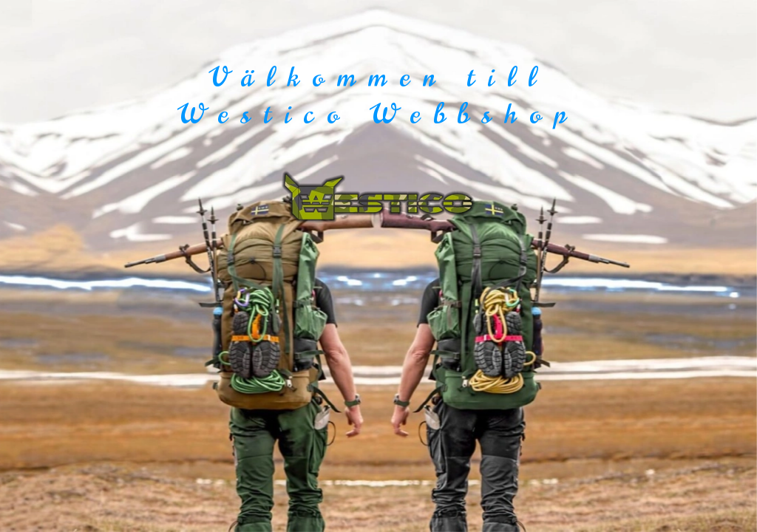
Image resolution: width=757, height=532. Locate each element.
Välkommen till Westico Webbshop (378, 96)
